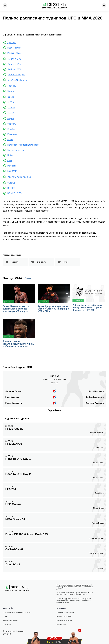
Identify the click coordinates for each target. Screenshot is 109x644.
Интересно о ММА (64, 620)
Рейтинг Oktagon (16, 75)
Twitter (65, 262)
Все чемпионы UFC (18, 80)
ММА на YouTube (64, 616)
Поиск (10, 140)
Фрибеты (12, 124)
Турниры (12, 43)
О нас (5, 616)
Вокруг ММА (62, 625)
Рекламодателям (10, 620)
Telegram (15, 262)
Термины (12, 86)
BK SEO (11, 188)
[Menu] (5, 5)
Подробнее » (54, 410)
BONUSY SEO (14, 193)
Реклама (12, 166)
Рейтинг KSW (15, 69)
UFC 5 (11, 113)
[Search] (104, 5)
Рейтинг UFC (14, 59)
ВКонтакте (41, 262)
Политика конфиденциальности (23, 145)
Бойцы (11, 155)
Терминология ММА (65, 612)
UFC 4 (11, 102)
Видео (11, 119)
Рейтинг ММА (14, 53)
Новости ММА (14, 48)
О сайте (11, 129)
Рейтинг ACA (14, 64)
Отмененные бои (16, 150)
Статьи (11, 91)
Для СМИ (7, 634)
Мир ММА (12, 171)
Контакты (12, 134)
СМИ (10, 161)
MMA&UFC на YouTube (19, 177)
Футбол (11, 183)
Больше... (29, 278)
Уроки (11, 97)
